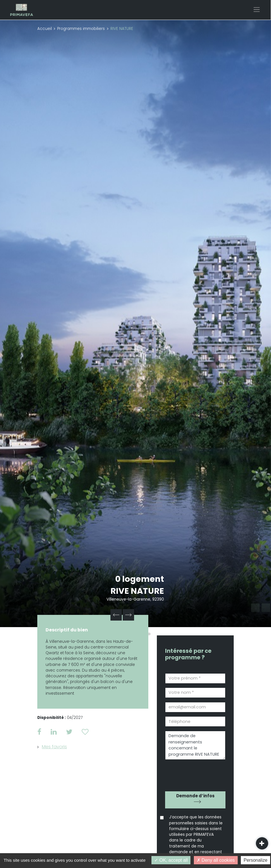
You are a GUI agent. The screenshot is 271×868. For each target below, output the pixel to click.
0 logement (140, 579)
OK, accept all (171, 860)
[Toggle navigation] (257, 10)
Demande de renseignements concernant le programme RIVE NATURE (195, 745)
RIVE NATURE (137, 591)
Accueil (45, 29)
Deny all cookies (216, 860)
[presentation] (198, 773)
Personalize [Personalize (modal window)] (256, 860)
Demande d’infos (195, 796)
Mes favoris (54, 747)
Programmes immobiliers (81, 29)
